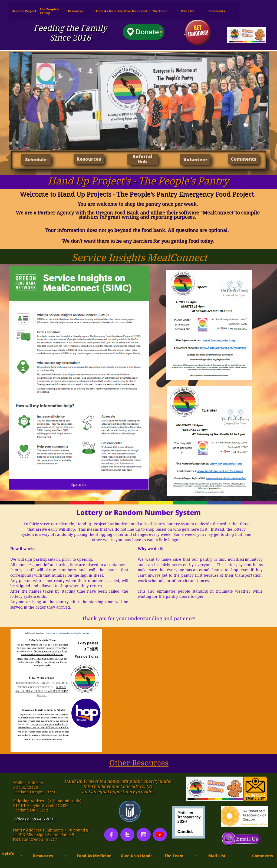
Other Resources (139, 763)
